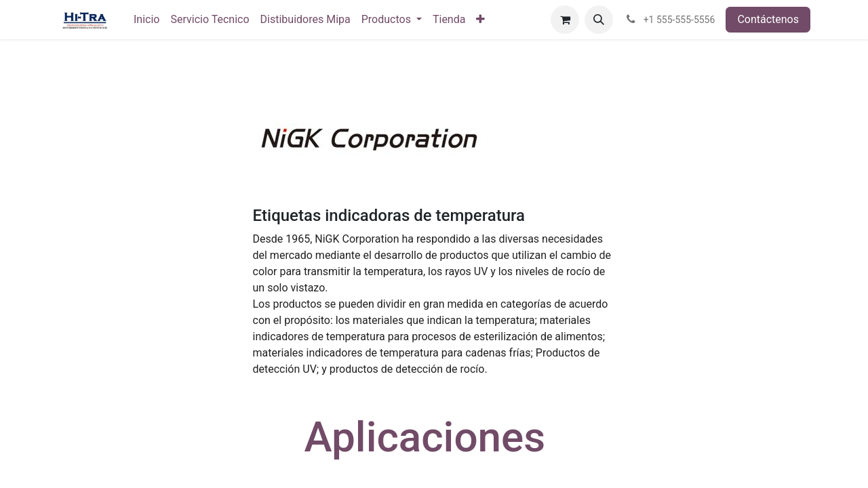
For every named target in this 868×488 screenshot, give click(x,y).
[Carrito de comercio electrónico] (565, 20)
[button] (599, 20)
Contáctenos (768, 19)
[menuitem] (146, 20)
